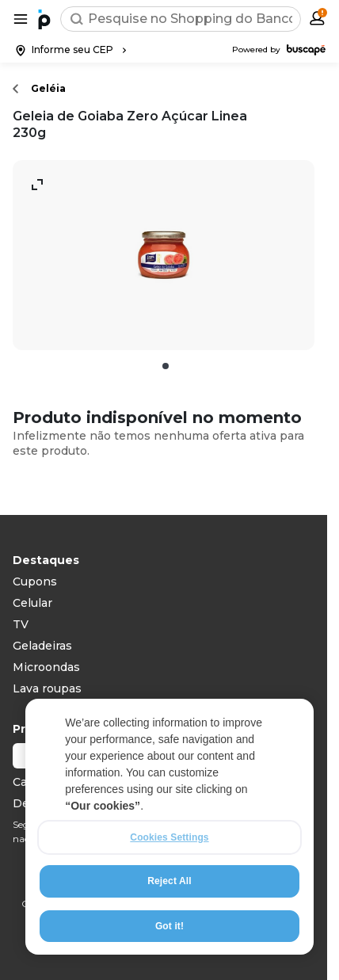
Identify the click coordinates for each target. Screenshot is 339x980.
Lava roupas (47, 688)
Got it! (169, 926)
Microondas (46, 667)
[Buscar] (77, 19)
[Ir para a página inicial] (44, 19)
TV (21, 624)
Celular (32, 603)
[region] (169, 827)
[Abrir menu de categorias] (21, 19)
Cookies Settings (169, 837)
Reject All (169, 881)
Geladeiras (42, 646)
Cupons (35, 582)
